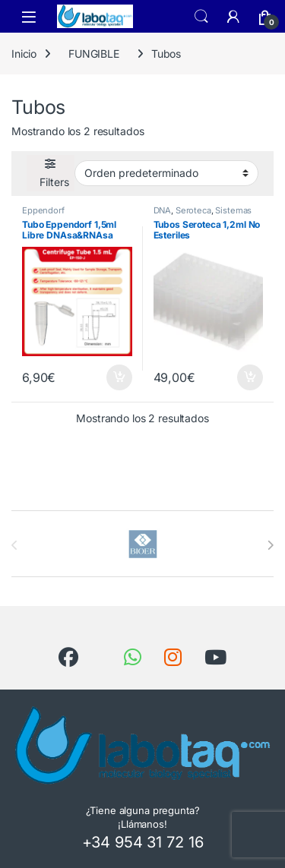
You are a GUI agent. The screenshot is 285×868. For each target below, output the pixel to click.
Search (201, 17)
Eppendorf (43, 210)
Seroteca (193, 210)
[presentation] (270, 545)
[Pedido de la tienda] (166, 173)
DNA (163, 210)
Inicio (24, 54)
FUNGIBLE (94, 54)
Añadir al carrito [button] (119, 377)
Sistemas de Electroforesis (203, 215)
